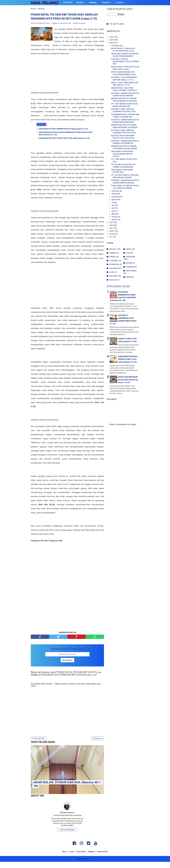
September (116, 197)
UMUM (129, 277)
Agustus (115, 200)
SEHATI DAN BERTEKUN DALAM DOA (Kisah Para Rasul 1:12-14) (128, 380)
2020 (112, 231)
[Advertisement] (67, 79)
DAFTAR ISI (68, 3)
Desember (116, 46)
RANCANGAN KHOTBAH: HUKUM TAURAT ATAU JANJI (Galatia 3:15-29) (64, 144)
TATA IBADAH (131, 271)
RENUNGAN (131, 257)
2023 (112, 222)
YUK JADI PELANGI (117, 24)
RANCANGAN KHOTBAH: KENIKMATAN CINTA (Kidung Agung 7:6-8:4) (63, 135)
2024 (112, 43)
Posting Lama (98, 744)
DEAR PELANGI (45, 3)
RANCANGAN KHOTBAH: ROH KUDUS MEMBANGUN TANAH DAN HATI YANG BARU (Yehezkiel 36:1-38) (66, 139)
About (62, 858)
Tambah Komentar (79, 29)
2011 (112, 237)
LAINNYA (119, 3)
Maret (114, 214)
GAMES (112, 257)
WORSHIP (106, 3)
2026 (112, 37)
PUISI (128, 253)
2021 (112, 228)
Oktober (115, 194)
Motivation (113, 280)
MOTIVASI (113, 276)
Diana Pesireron (68, 819)
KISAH (112, 272)
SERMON (130, 267)
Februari (115, 217)
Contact (70, 858)
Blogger (133, 424)
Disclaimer (93, 858)
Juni (113, 205)
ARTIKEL (80, 3)
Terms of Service (105, 858)
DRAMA (112, 253)
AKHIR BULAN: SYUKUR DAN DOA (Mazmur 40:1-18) (68, 790)
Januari (114, 220)
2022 (112, 225)
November (116, 191)
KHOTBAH (113, 268)
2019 (112, 234)
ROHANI (129, 263)
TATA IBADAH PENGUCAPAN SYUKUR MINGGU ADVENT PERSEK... (122, 154)
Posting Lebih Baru (39, 744)
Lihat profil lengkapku (67, 836)
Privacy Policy (81, 858)
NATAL (129, 249)
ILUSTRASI (114, 261)
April (113, 211)
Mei (113, 208)
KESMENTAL (114, 264)
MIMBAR (93, 3)
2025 (112, 40)
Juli (113, 202)
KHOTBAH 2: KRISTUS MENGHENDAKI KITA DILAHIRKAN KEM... (125, 62)
